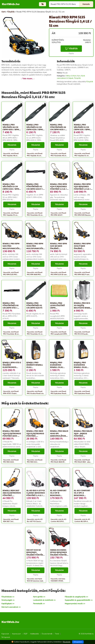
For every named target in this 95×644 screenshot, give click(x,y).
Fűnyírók (77, 78)
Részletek (12, 145)
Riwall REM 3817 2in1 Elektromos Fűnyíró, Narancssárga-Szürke (12, 495)
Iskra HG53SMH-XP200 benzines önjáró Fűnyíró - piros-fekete (59, 553)
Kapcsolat (5, 634)
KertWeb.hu (11, 4)
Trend (57, 634)
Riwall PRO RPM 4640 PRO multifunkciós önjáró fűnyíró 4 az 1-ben (35, 248)
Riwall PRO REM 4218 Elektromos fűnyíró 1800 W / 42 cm (12, 435)
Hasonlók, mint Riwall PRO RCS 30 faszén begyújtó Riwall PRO (82, 334)
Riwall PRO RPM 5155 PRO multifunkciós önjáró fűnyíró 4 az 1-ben (12, 248)
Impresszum (16, 634)
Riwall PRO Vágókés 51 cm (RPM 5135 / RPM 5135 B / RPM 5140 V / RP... (82, 129)
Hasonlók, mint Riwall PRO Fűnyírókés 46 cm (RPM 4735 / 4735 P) (11, 334)
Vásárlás (71, 49)
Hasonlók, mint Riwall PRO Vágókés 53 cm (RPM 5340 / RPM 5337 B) (12, 215)
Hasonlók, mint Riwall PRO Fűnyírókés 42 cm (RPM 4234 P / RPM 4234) (35, 215)
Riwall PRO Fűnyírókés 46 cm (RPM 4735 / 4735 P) (11, 307)
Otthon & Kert (71, 76)
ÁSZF (25, 634)
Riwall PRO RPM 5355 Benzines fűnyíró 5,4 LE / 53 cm (82, 188)
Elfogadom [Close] (78, 642)
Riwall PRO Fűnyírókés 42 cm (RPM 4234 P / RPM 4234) (35, 188)
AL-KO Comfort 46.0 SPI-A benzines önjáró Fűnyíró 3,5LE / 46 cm (83, 495)
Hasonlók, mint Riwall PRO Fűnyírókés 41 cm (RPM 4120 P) (35, 334)
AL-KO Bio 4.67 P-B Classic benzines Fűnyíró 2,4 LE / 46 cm (36, 494)
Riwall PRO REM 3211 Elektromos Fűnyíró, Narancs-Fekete (35, 435)
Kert (79, 76)
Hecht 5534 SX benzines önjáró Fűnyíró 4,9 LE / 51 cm (35, 553)
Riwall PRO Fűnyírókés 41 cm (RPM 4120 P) (34, 305)
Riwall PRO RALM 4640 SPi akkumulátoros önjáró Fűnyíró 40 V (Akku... (59, 436)
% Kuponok (6, 637)
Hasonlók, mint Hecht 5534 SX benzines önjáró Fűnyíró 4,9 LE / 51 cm (35, 581)
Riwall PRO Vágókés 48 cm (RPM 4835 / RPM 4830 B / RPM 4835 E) (11, 129)
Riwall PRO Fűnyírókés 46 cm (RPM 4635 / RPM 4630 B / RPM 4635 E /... (59, 129)
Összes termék (47, 634)
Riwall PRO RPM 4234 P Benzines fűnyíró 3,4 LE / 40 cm (59, 188)
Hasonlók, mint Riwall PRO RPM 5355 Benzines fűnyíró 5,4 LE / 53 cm (83, 215)
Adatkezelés (35, 634)
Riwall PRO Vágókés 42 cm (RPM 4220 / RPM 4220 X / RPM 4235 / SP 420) (36, 129)
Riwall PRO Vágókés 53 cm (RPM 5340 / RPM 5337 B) (11, 188)
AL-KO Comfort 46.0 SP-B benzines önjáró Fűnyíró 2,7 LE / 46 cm (59, 495)
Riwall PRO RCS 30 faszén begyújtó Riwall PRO (83, 307)
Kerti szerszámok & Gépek (71, 77)
